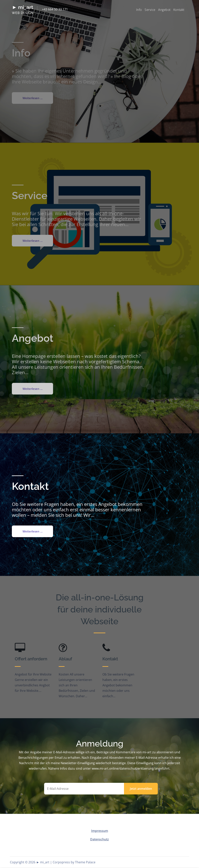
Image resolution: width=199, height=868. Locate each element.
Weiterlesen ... (33, 532)
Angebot (164, 10)
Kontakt (179, 10)
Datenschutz (99, 839)
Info (139, 10)
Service (150, 10)
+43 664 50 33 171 (55, 9)
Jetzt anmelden (141, 789)
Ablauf (65, 659)
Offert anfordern (31, 659)
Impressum (100, 831)
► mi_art (23, 7)
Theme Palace (85, 862)
